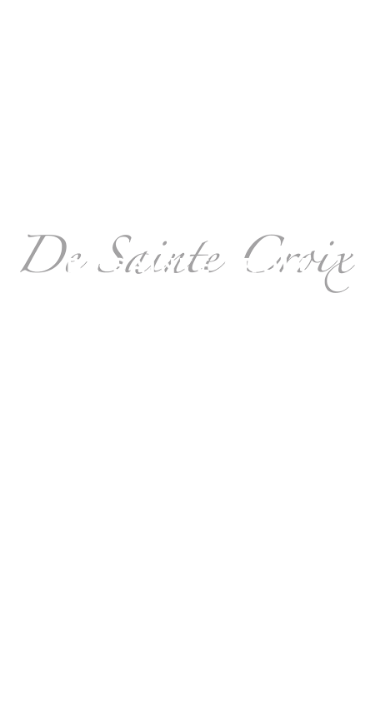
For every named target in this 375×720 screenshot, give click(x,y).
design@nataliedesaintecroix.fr (188, 367)
